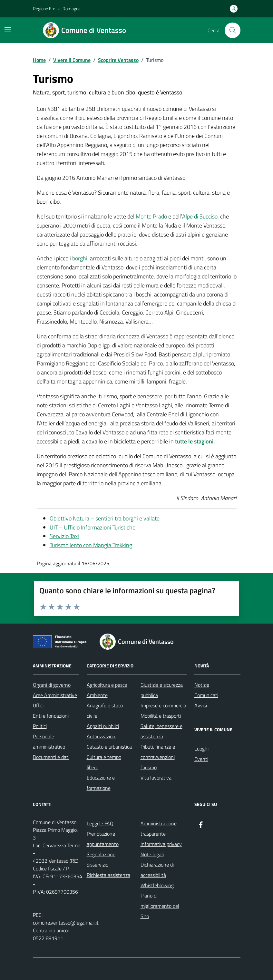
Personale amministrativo (49, 742)
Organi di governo (52, 685)
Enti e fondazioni (51, 716)
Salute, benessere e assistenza (161, 731)
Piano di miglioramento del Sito (160, 906)
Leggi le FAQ (100, 823)
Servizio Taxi (64, 536)
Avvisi (201, 705)
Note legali (152, 854)
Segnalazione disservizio (101, 859)
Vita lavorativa (156, 778)
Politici (40, 726)
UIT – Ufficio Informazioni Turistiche (93, 527)
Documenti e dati (51, 757)
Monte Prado (151, 216)
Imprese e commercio (163, 705)
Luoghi (201, 749)
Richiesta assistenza (108, 875)
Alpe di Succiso (200, 216)
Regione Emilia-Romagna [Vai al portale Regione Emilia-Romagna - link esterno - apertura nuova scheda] (57, 9)
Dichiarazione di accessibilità (157, 870)
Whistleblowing (157, 885)
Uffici (38, 705)
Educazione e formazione (101, 783)
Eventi (201, 759)
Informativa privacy (161, 844)
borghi (80, 258)
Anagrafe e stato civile (105, 711)
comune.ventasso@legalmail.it (66, 923)
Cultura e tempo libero (104, 762)
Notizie (202, 685)
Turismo (149, 767)
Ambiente (97, 695)
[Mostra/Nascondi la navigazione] (8, 30)
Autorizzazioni (102, 736)
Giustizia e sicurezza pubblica (162, 690)
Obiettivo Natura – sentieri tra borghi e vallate (105, 518)
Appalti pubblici (103, 726)
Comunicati (206, 695)
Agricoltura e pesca (107, 685)
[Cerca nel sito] (232, 30)
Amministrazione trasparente (159, 829)
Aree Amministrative (55, 695)
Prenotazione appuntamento (103, 839)
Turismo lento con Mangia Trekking (91, 545)
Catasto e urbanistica (109, 747)
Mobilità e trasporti (161, 716)
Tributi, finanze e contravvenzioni (158, 752)
